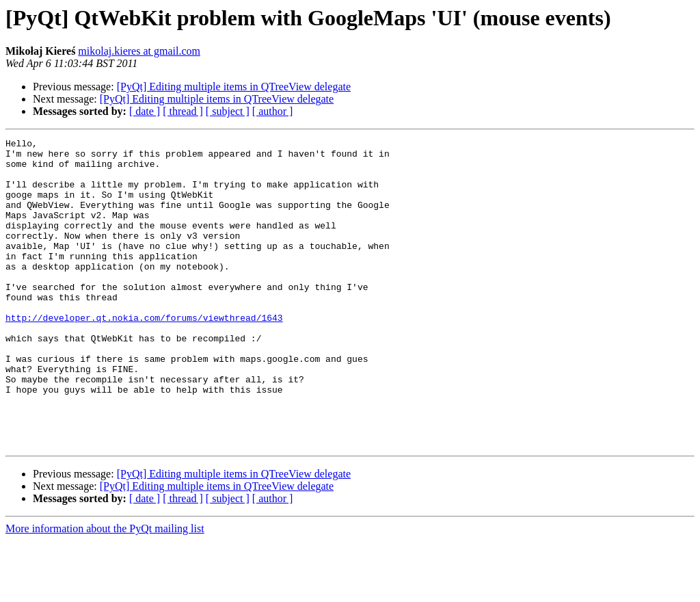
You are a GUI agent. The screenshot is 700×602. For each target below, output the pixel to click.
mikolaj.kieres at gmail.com (139, 51)
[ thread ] (183, 111)
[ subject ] (228, 111)
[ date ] (145, 111)
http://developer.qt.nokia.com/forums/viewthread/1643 (144, 354)
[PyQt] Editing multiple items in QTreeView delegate (234, 87)
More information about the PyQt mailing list (105, 590)
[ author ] (273, 111)
